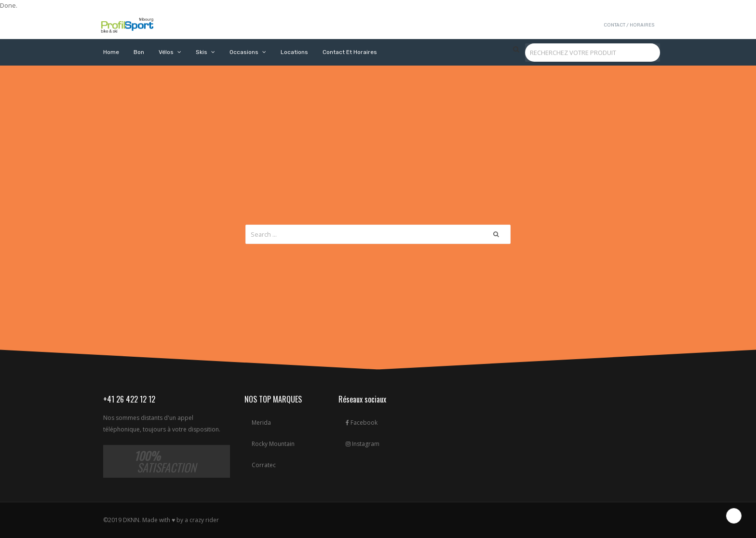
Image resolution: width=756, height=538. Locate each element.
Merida (261, 423)
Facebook (362, 423)
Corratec (264, 465)
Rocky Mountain (273, 444)
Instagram (363, 444)
